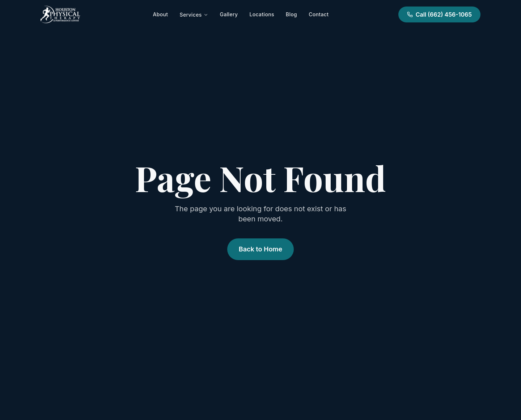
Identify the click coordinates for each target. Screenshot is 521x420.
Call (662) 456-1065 (439, 14)
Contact (319, 14)
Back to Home (260, 249)
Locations (262, 14)
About (161, 14)
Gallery (229, 14)
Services (194, 15)
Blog (291, 14)
